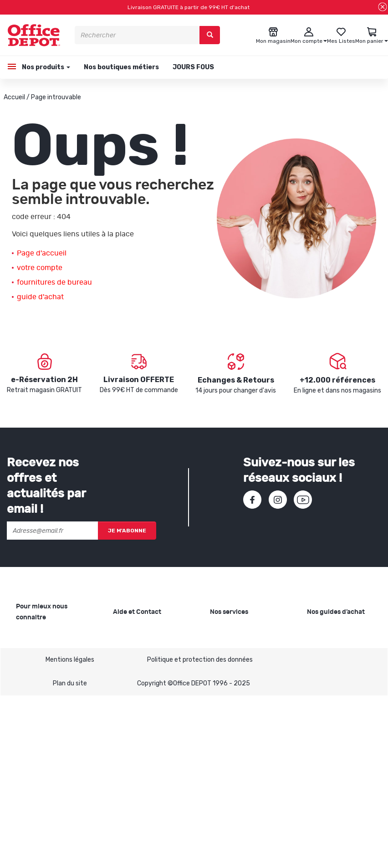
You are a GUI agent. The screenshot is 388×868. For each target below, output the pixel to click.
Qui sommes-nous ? (45, 630)
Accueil (14, 97)
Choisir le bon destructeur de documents (329, 703)
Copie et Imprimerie (239, 630)
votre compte (40, 268)
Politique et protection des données (200, 832)
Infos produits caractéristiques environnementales (45, 712)
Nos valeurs (33, 644)
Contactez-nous (138, 747)
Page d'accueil (42, 253)
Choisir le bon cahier (336, 654)
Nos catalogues (39, 673)
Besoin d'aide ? (135, 630)
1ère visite (31, 688)
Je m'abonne (127, 531)
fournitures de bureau (54, 282)
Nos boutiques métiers (121, 67)
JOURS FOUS (193, 67)
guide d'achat (40, 297)
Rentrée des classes (240, 683)
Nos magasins (36, 659)
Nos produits (45, 67)
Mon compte (131, 683)
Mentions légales (70, 832)
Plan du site (70, 855)
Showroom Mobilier (237, 644)
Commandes (132, 669)
